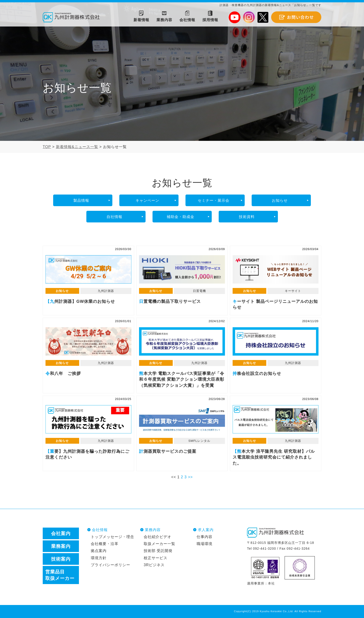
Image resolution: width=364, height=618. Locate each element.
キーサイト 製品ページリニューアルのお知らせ (276, 269)
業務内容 (153, 530)
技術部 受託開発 (158, 551)
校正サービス (156, 558)
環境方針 (99, 558)
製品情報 (81, 200)
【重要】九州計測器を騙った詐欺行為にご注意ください (88, 419)
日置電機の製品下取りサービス (182, 269)
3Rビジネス (154, 565)
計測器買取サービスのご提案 (182, 419)
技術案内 (61, 559)
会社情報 (100, 530)
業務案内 (61, 546)
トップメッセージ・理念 (112, 537)
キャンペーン (147, 200)
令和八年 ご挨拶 (88, 341)
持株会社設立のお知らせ (276, 341)
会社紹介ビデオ (158, 537)
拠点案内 (99, 551)
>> (190, 477)
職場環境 (205, 544)
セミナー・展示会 (214, 200)
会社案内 (61, 533)
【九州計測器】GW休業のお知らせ (88, 269)
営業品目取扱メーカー (60, 575)
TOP (47, 147)
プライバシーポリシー (110, 565)
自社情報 (114, 217)
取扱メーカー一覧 (159, 544)
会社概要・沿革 (105, 544)
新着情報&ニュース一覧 (77, 147)
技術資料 (247, 217)
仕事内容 (205, 537)
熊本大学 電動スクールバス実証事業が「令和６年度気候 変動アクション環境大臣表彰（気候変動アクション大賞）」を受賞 (182, 341)
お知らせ (280, 200)
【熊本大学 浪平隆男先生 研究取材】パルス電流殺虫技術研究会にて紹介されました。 (276, 419)
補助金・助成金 (180, 217)
